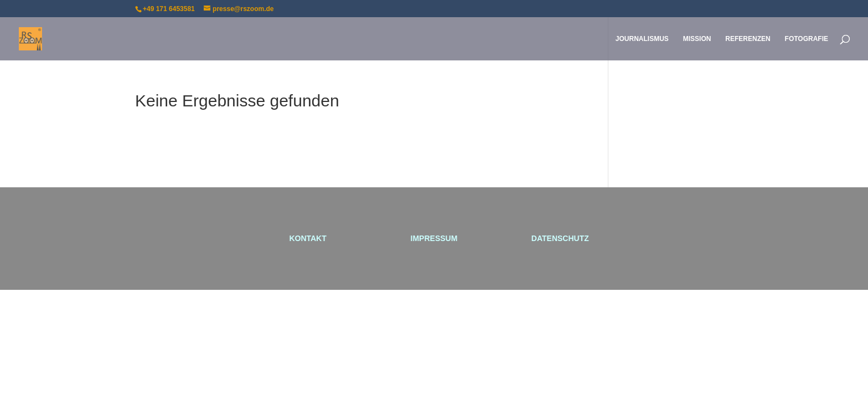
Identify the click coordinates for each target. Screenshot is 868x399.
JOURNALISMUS (642, 39)
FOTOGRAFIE (807, 39)
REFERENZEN (748, 39)
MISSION (697, 39)
